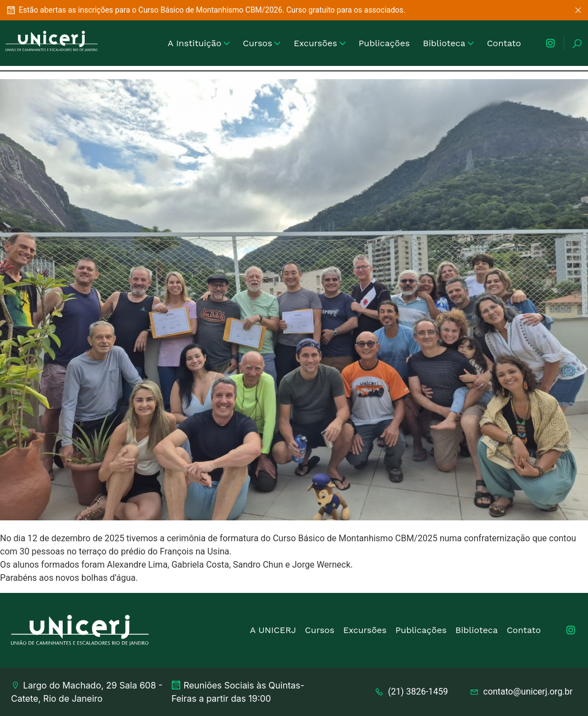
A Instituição (199, 43)
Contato (504, 43)
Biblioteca (448, 43)
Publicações (384, 43)
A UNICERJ (273, 630)
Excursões (319, 43)
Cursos (262, 43)
